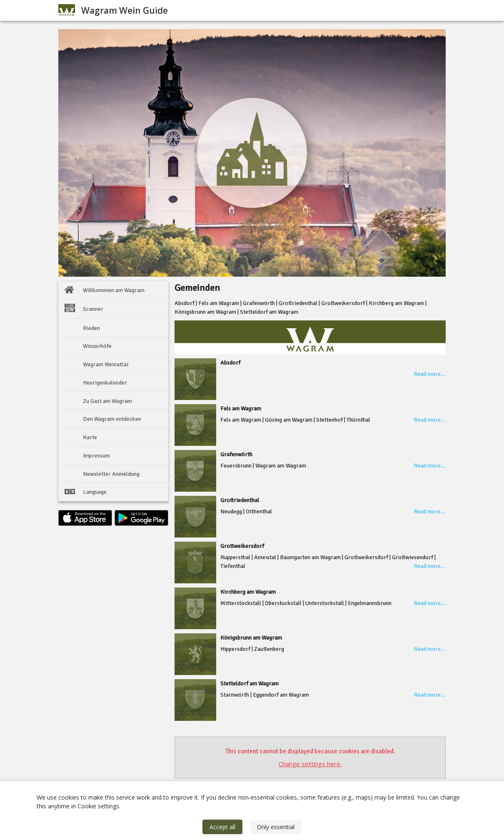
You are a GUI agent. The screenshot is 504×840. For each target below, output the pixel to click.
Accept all (222, 827)
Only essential (276, 827)
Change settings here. (310, 764)
